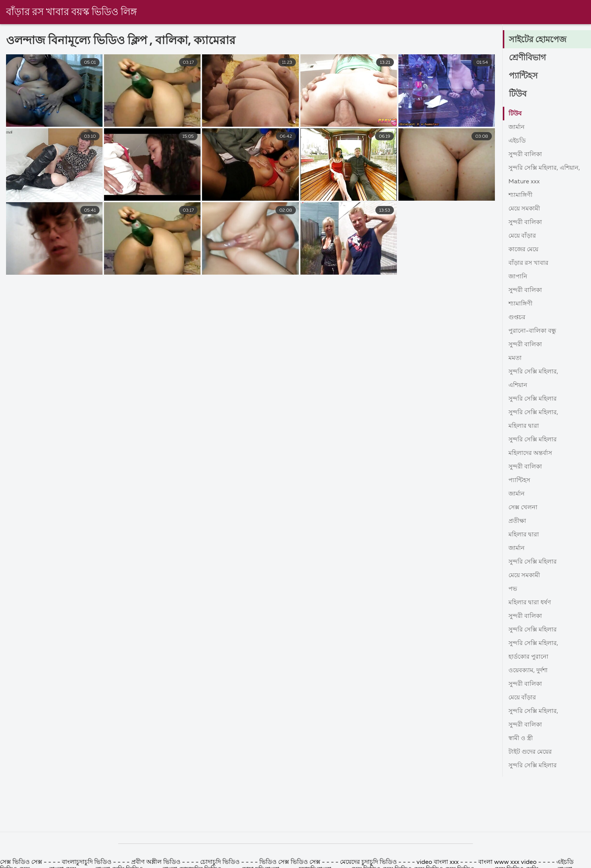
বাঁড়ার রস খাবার (528, 263)
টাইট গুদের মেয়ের (530, 752)
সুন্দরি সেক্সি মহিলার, (533, 372)
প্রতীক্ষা (517, 521)
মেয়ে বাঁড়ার (522, 236)
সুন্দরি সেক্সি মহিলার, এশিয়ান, (544, 168)
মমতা (515, 358)
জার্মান (517, 128)
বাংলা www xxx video (508, 862)
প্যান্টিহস (523, 76)
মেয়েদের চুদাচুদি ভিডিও (369, 862)
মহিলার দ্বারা (524, 426)
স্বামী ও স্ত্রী (521, 739)
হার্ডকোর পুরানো (528, 657)
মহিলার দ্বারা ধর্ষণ (530, 603)
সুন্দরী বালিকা (525, 155)
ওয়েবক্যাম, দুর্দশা (528, 671)
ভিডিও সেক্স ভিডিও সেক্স (290, 862)
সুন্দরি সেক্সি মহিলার (533, 399)
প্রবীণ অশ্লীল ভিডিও (156, 862)
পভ (513, 589)
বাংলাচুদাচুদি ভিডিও (87, 862)
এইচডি (517, 141)
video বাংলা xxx (438, 862)
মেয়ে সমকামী (524, 209)
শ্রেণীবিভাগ (527, 58)
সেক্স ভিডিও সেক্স (22, 862)
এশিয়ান (518, 386)
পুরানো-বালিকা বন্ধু (532, 331)
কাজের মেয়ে (523, 250)
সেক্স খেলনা (523, 508)
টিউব (518, 94)
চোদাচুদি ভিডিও (220, 862)
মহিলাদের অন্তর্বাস (530, 453)
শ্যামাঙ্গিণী (521, 195)
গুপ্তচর (517, 318)
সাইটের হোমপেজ (538, 40)
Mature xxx (524, 182)
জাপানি (518, 277)
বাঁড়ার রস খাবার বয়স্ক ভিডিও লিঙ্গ (71, 12)
